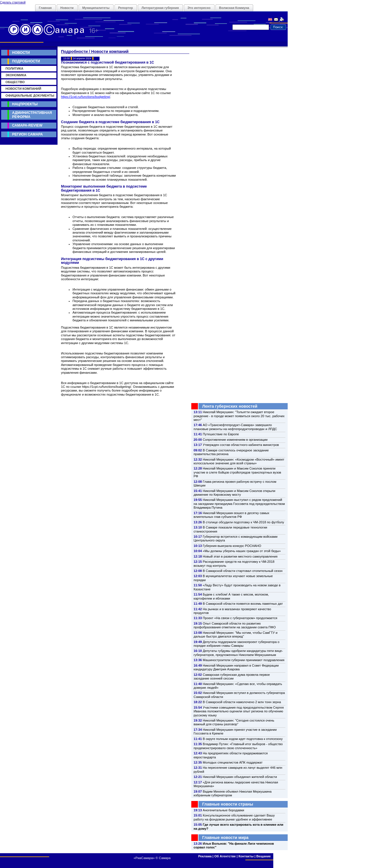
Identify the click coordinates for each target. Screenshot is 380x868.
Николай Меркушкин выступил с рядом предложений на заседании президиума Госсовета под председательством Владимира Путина (239, 504)
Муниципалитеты (96, 8)
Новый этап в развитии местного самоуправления (240, 556)
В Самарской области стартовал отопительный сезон (243, 571)
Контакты (246, 856)
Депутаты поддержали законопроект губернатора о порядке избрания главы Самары (236, 644)
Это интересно (199, 8)
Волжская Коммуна (234, 8)
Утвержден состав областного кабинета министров (241, 445)
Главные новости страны (228, 804)
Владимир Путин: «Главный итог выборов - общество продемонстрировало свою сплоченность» (238, 746)
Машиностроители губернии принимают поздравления (244, 660)
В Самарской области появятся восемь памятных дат (243, 604)
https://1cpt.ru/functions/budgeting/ (86, 97)
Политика (14, 68)
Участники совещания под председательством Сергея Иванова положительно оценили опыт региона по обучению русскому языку (239, 711)
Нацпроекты (25, 104)
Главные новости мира (225, 838)
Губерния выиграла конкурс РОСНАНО (232, 546)
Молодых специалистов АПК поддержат (233, 762)
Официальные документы (30, 96)
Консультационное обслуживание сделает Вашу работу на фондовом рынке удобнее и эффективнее (234, 817)
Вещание (263, 856)
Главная (45, 8)
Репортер (126, 8)
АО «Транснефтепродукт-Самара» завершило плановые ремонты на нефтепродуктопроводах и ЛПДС (235, 427)
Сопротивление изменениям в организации (235, 440)
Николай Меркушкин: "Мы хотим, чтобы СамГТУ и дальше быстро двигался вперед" (235, 635)
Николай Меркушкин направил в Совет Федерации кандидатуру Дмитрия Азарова (236, 667)
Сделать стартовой (13, 2)
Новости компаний (23, 89)
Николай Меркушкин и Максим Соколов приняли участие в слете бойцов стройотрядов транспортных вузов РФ (237, 472)
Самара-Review (27, 125)
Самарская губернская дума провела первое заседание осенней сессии (232, 677)
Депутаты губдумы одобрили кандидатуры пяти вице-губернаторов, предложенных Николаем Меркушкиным (238, 653)
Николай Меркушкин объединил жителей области (240, 777)
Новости (67, 8)
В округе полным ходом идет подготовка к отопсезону (243, 739)
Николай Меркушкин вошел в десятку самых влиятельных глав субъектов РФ (231, 515)
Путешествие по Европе (221, 434)
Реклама (205, 856)
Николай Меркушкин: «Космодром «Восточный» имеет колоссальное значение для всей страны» (239, 461)
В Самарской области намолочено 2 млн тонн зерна (242, 702)
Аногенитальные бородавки (224, 810)
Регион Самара (27, 134)
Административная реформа (32, 115)
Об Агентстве (225, 856)
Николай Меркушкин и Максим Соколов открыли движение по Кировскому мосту (234, 493)
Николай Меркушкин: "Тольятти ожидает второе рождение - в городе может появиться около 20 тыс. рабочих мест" (239, 416)
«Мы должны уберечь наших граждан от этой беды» (242, 551)
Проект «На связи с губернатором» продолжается (240, 618)
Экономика (16, 75)
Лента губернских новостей (230, 406)
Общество (15, 82)
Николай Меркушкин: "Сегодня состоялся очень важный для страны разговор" (234, 722)
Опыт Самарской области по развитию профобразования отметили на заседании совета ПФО (235, 625)
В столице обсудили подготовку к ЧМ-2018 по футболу (244, 522)
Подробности (26, 61)
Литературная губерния (160, 8)
